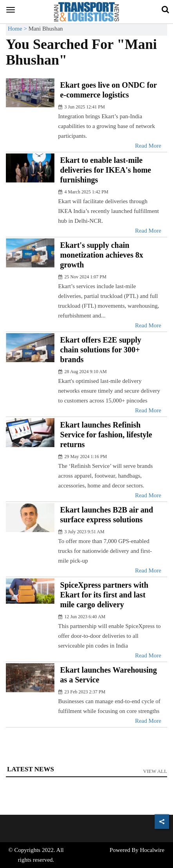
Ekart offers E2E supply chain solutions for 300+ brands (101, 350)
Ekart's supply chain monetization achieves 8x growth (102, 255)
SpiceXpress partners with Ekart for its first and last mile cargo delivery (104, 595)
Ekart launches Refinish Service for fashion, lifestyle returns (106, 435)
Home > (18, 29)
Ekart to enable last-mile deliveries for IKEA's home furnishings (106, 170)
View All (155, 771)
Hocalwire (152, 850)
